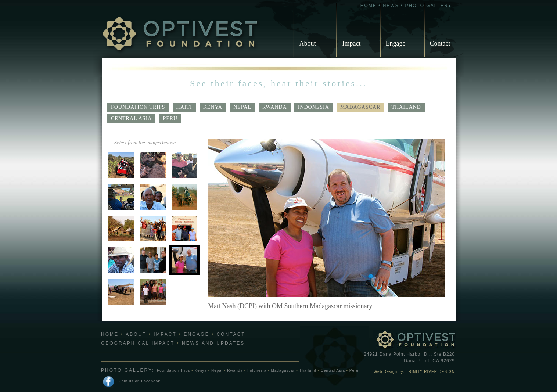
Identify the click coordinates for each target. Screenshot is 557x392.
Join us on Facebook (140, 381)
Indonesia (314, 107)
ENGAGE (196, 334)
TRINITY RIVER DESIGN (430, 372)
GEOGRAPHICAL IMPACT (138, 343)
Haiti (184, 107)
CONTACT (231, 334)
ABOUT (136, 334)
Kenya (213, 107)
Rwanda (275, 107)
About (308, 43)
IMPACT (165, 334)
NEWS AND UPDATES (213, 343)
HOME (369, 6)
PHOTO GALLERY (429, 6)
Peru (170, 118)
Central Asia (131, 118)
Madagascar (360, 107)
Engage (396, 43)
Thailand (406, 107)
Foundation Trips (138, 107)
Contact (440, 43)
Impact (352, 43)
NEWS (391, 6)
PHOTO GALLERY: (128, 370)
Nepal (242, 107)
